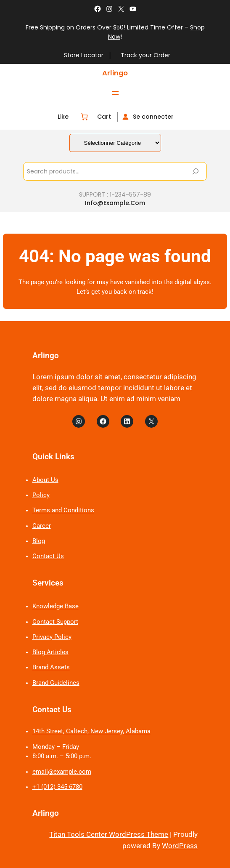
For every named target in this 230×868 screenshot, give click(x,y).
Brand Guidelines (56, 683)
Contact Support (55, 622)
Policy (41, 495)
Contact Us (48, 556)
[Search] (196, 171)
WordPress (180, 846)
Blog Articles (50, 652)
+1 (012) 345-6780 (57, 787)
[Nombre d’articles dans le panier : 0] (84, 117)
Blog (39, 541)
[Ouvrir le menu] (115, 93)
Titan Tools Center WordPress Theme (109, 835)
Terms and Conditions (63, 510)
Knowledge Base (56, 606)
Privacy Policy (52, 637)
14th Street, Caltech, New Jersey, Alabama (91, 731)
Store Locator (84, 55)
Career (42, 526)
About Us (45, 480)
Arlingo (115, 73)
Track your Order (145, 55)
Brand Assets (51, 667)
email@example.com (62, 772)
